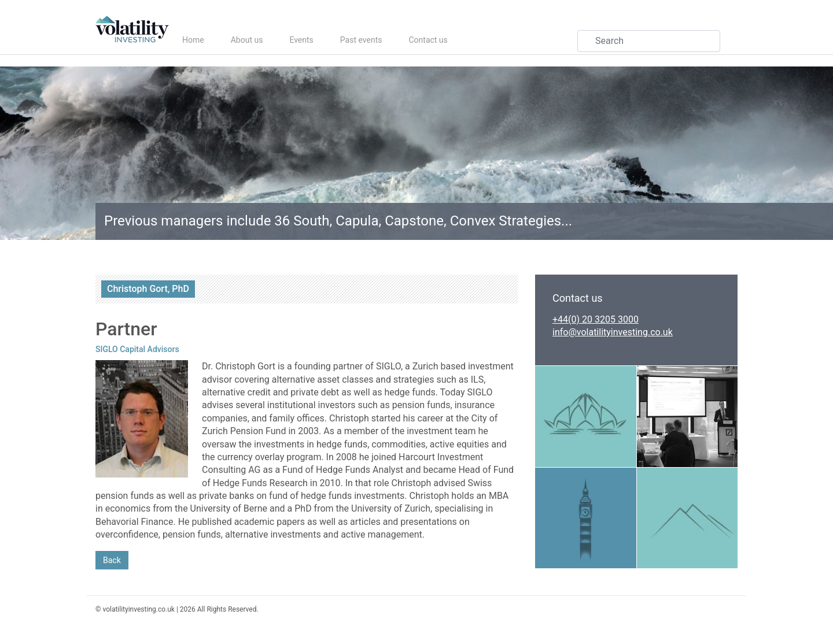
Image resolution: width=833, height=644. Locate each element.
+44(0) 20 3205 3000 (596, 319)
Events (301, 40)
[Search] (649, 41)
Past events (361, 40)
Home (193, 40)
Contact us (428, 40)
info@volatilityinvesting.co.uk (613, 332)
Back (112, 560)
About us (247, 40)
